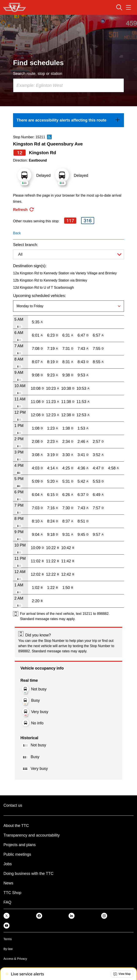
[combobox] (68, 85)
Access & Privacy (15, 959)
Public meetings (17, 854)
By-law (8, 949)
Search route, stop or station (38, 74)
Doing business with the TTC (28, 874)
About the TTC (16, 826)
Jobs (8, 864)
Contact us (13, 805)
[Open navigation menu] (128, 7)
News (8, 883)
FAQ (7, 902)
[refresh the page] (24, 210)
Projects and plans (20, 845)
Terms (8, 939)
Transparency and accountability (32, 835)
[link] (68, 120)
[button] (122, 974)
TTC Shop (12, 893)
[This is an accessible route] (49, 137)
